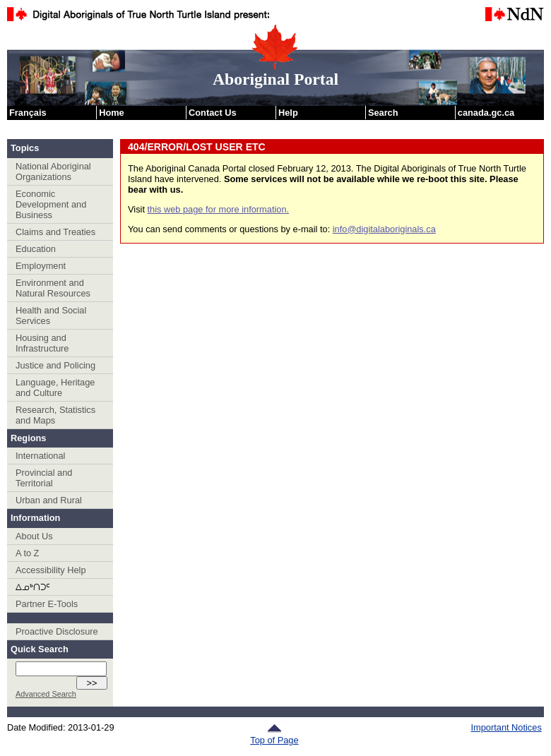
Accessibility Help (51, 570)
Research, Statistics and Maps (55, 415)
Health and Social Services (51, 316)
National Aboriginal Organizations (53, 172)
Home (112, 113)
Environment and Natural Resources (53, 288)
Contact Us (213, 113)
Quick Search (40, 649)
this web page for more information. (219, 209)
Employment (41, 266)
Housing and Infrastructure (42, 343)
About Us (34, 536)
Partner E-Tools (47, 604)
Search (383, 113)
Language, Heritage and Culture (55, 388)
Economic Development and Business (51, 204)
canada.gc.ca (486, 113)
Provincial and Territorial (44, 478)
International (40, 456)
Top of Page (274, 735)
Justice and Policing (55, 365)
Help (288, 113)
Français (28, 113)
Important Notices (506, 727)
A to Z (27, 553)
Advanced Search (46, 694)
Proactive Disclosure (57, 631)
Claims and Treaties (55, 232)
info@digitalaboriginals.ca (384, 229)
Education (36, 249)
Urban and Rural (49, 500)
